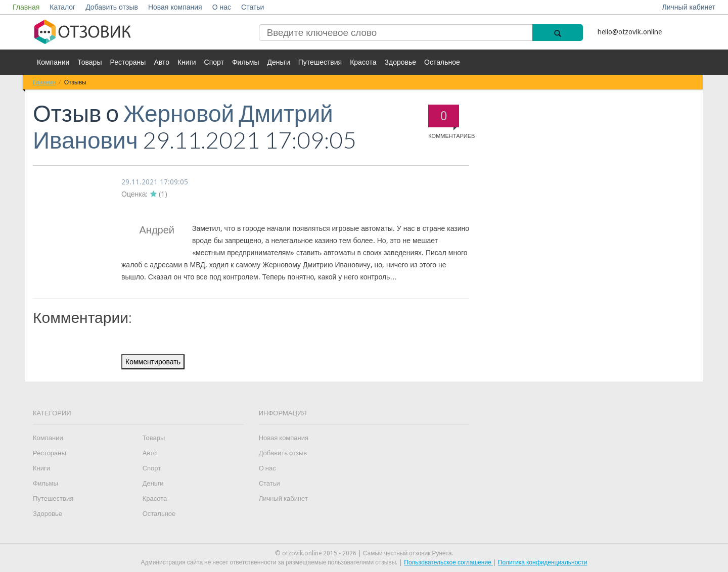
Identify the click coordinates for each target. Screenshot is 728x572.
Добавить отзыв (112, 7)
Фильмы (246, 62)
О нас (222, 7)
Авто (162, 62)
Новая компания (175, 7)
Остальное (442, 62)
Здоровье (401, 62)
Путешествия (320, 62)
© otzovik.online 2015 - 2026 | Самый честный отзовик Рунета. (364, 553)
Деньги (279, 62)
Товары (89, 62)
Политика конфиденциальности (543, 562)
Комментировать (153, 362)
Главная (26, 7)
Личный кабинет (689, 7)
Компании (53, 62)
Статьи (253, 7)
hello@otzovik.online (630, 32)
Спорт (214, 62)
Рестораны (128, 62)
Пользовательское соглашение (448, 562)
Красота (363, 62)
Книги (187, 62)
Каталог (62, 7)
